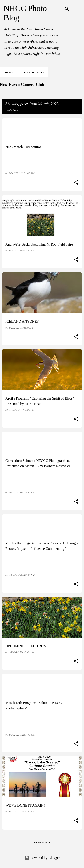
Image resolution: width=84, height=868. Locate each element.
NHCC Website (32, 72)
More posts (42, 843)
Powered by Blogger (42, 858)
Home (8, 72)
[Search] (67, 9)
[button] (76, 183)
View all (12, 110)
